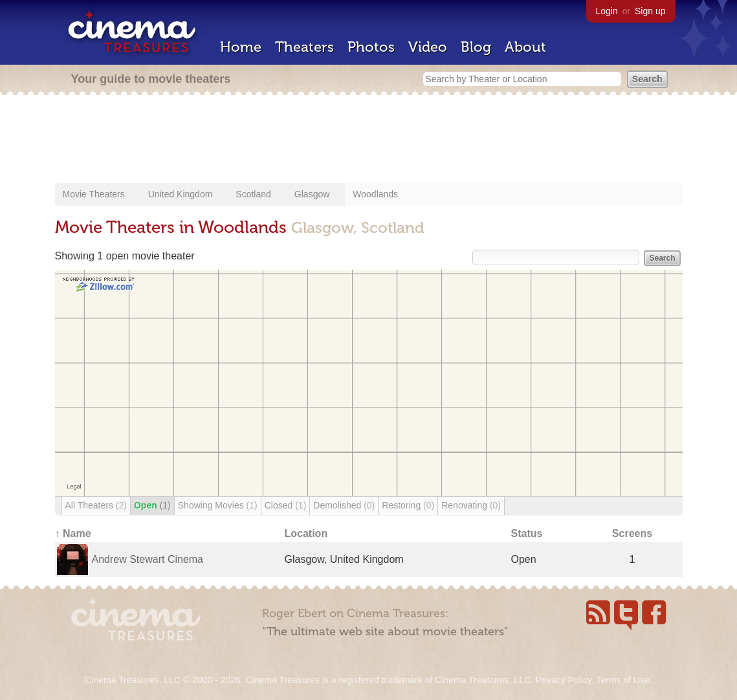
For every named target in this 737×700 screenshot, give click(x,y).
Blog (476, 47)
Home (241, 47)
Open (152, 505)
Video (428, 47)
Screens (632, 533)
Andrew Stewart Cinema (148, 559)
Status (527, 533)
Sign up (650, 11)
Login (607, 11)
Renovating (471, 505)
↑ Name (73, 533)
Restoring (408, 505)
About (525, 47)
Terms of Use (622, 680)
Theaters (304, 47)
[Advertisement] (369, 140)
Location (306, 533)
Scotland (253, 194)
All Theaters (96, 505)
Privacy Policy (564, 680)
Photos (371, 47)
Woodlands (375, 194)
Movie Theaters (94, 194)
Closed (286, 505)
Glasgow (312, 194)
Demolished (344, 505)
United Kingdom (181, 194)
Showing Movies (218, 505)
